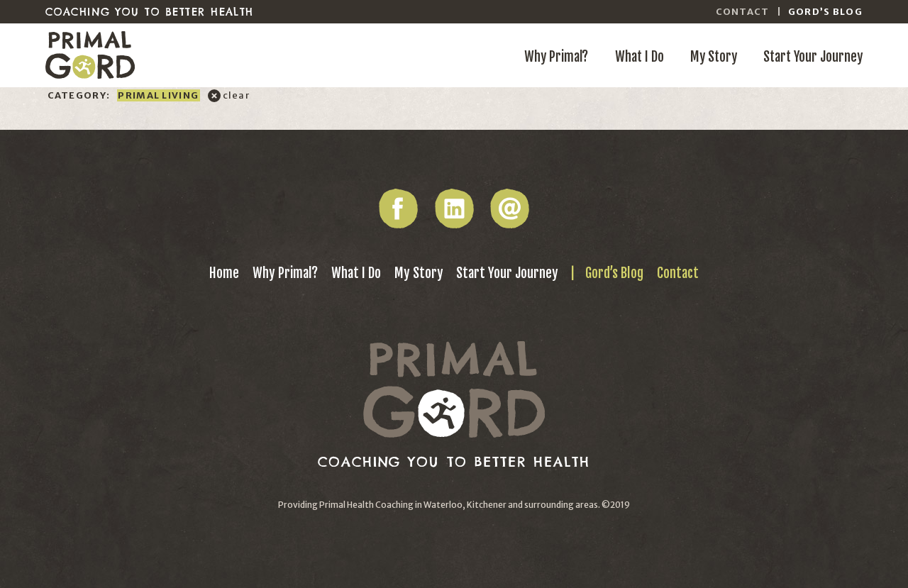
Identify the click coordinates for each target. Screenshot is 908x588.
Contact (743, 12)
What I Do (640, 57)
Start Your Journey (813, 57)
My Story (714, 57)
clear (237, 95)
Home (224, 273)
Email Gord (510, 209)
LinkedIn (454, 209)
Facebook (398, 209)
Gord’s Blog (825, 12)
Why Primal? (556, 57)
